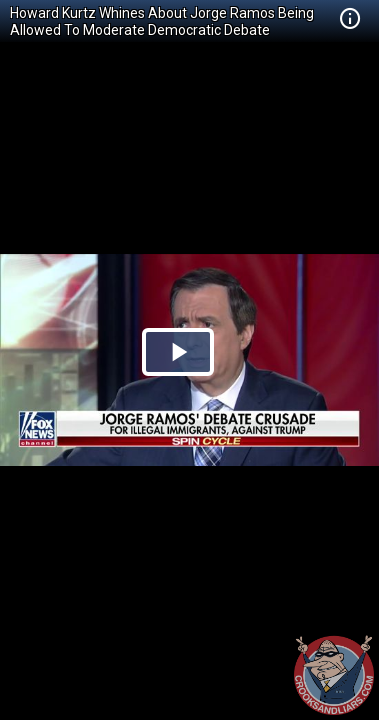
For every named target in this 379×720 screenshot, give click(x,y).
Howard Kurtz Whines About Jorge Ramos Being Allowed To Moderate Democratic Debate (162, 21)
